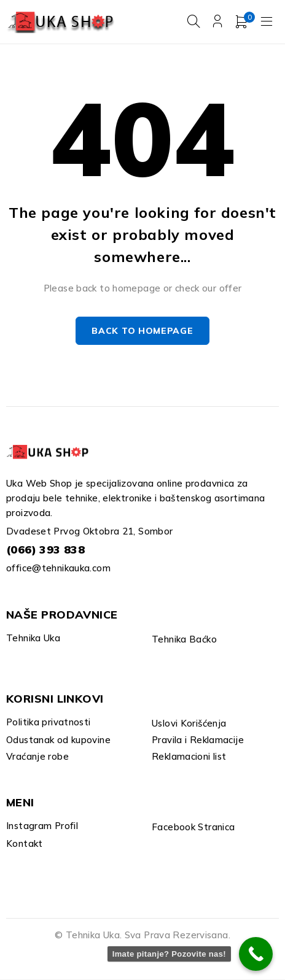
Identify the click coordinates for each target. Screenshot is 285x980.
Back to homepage (142, 331)
